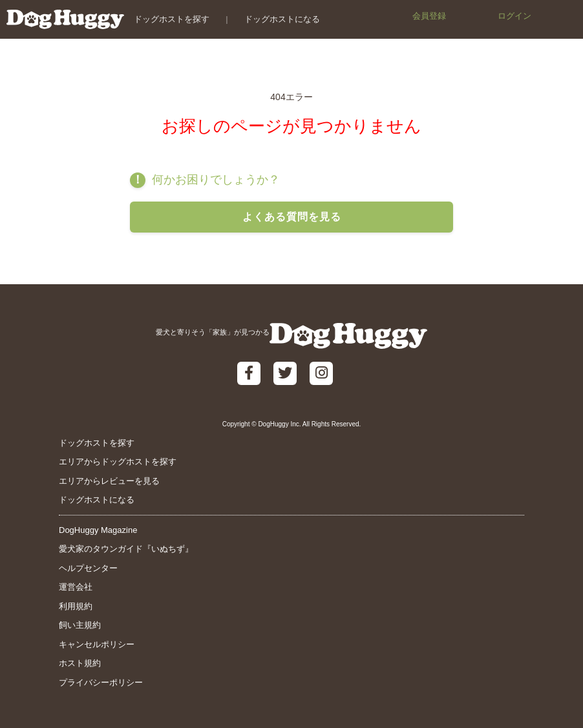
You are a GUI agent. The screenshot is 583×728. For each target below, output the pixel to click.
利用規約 (76, 606)
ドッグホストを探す (172, 19)
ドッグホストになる (282, 19)
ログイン (514, 16)
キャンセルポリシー (97, 644)
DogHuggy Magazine (98, 530)
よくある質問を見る (292, 217)
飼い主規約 (80, 625)
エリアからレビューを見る (109, 481)
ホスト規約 (80, 663)
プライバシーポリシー (101, 682)
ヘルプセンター (88, 568)
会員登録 (429, 16)
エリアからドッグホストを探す (118, 462)
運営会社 (76, 587)
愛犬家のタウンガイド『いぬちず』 (126, 549)
